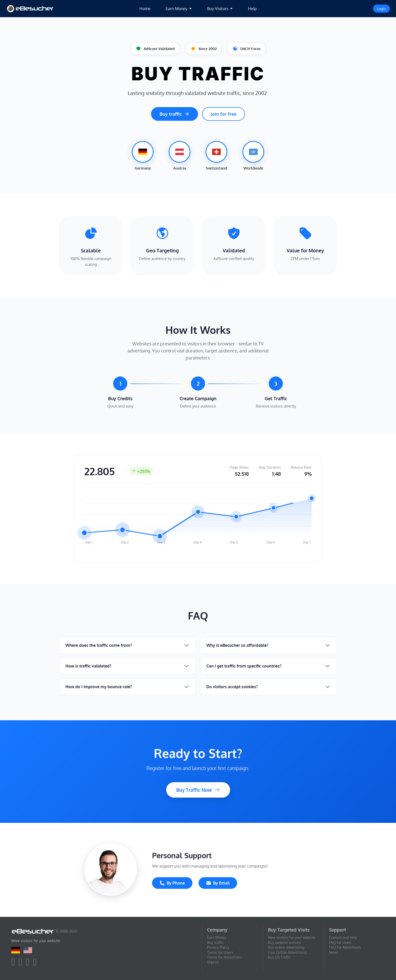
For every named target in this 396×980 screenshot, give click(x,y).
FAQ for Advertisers (345, 947)
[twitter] (22, 964)
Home (145, 9)
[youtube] (29, 964)
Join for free (224, 114)
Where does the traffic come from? (99, 645)
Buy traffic (175, 114)
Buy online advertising (286, 947)
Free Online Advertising (287, 952)
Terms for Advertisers (225, 957)
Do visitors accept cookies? (232, 687)
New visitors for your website (292, 937)
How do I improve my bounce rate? (99, 687)
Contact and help (343, 937)
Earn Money (217, 937)
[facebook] (15, 964)
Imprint (213, 962)
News (334, 952)
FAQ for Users (340, 942)
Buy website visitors (284, 942)
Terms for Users (220, 952)
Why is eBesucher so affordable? (237, 645)
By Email (218, 883)
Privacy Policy (218, 947)
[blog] (36, 964)
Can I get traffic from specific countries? (244, 666)
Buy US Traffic (279, 957)
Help (252, 9)
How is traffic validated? (88, 666)
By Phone (172, 883)
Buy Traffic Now (198, 790)
